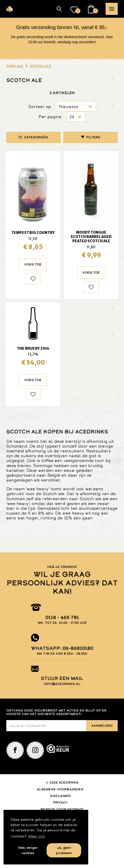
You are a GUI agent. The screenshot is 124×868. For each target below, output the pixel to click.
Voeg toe (33, 264)
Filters (93, 137)
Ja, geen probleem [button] (64, 850)
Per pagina (50, 117)
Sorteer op (40, 107)
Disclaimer (60, 796)
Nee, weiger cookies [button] (28, 850)
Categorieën (36, 137)
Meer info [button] (37, 836)
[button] (59, 9)
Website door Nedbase (62, 809)
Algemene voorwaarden (60, 789)
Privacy (60, 803)
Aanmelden (102, 726)
